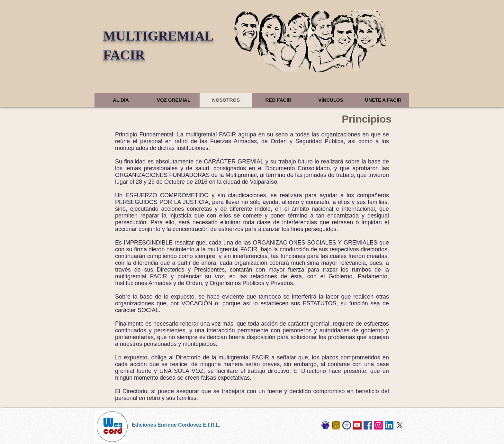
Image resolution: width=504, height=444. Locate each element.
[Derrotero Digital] (357, 425)
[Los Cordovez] (325, 425)
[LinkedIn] (389, 425)
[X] (400, 425)
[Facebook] (368, 425)
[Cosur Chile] (347, 425)
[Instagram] (378, 425)
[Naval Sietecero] (336, 425)
